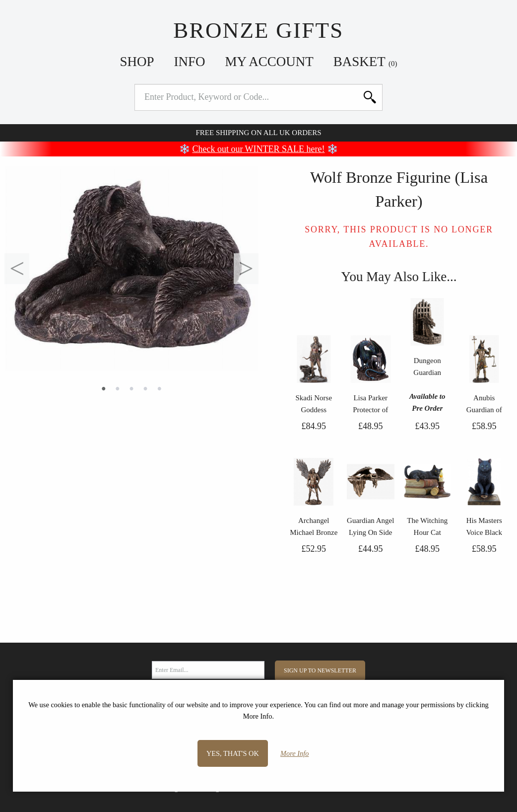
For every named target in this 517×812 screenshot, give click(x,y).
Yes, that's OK (233, 753)
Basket (365, 62)
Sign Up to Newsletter (320, 670)
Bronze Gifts (258, 30)
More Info (294, 753)
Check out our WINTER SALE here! (259, 149)
